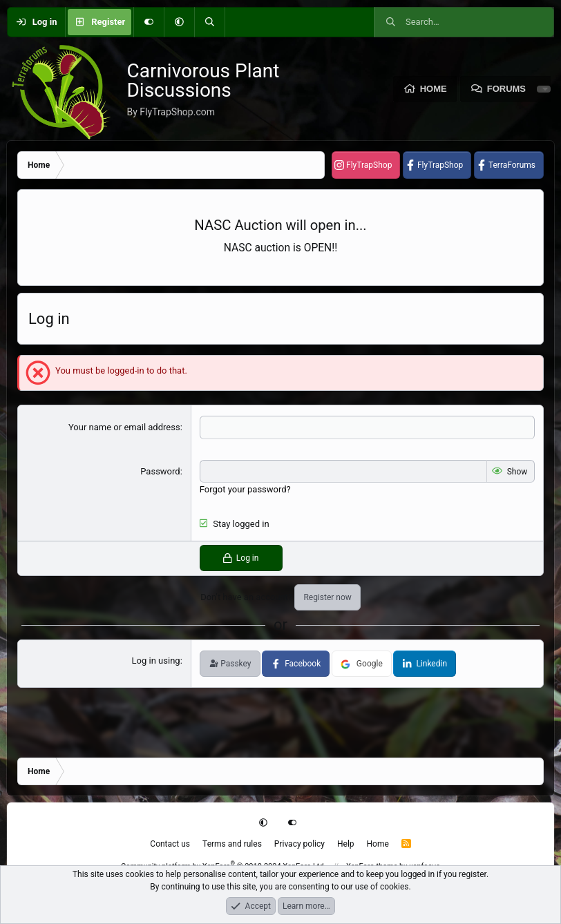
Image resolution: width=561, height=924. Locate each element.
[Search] (209, 22)
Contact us (170, 844)
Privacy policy (299, 844)
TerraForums (512, 165)
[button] (179, 22)
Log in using (156, 661)
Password (160, 471)
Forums (506, 89)
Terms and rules (232, 844)
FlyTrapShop (369, 165)
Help (346, 844)
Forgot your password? (245, 489)
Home (434, 89)
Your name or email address (124, 427)
